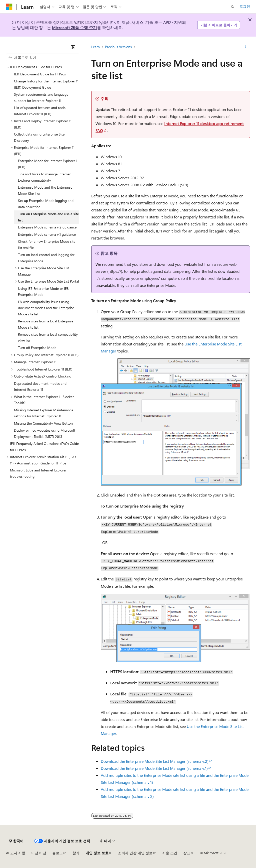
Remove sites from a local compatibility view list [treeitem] (48, 337)
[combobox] (43, 58)
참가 (76, 853)
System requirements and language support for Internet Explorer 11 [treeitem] (41, 97)
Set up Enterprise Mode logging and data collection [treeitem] (46, 204)
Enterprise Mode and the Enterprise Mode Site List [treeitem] (45, 190)
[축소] (73, 47)
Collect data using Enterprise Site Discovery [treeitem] (39, 137)
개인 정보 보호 (97, 853)
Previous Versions (118, 47)
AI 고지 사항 (16, 853)
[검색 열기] (232, 7)
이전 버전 (39, 853)
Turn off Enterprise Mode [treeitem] (37, 348)
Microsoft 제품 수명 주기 (74, 27)
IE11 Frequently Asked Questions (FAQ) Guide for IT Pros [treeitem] (44, 447)
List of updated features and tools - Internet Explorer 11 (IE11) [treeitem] (41, 111)
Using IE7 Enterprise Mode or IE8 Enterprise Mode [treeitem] (43, 292)
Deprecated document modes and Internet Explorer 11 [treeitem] (40, 387)
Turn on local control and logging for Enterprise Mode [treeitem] (46, 258)
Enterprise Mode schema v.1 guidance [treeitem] (47, 234)
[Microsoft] (9, 7)
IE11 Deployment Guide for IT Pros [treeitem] (40, 74)
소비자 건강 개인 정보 (135, 853)
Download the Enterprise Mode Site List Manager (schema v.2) (155, 761)
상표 (187, 853)
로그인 (245, 6)
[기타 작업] (246, 47)
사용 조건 (170, 853)
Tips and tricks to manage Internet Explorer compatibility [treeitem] (44, 177)
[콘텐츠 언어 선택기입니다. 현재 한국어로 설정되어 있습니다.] (16, 841)
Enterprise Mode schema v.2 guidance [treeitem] (47, 227)
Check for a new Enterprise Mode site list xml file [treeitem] (47, 244)
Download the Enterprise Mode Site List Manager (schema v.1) (154, 768)
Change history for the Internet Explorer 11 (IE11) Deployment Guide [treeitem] (46, 84)
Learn (95, 47)
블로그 (57, 853)
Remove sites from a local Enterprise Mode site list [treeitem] (46, 324)
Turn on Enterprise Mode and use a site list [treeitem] (48, 217)
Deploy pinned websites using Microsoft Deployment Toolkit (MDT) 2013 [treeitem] (45, 433)
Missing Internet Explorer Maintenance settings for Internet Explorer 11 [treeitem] (44, 413)
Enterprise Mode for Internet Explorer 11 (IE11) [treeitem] (48, 164)
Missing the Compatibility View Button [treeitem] (43, 423)
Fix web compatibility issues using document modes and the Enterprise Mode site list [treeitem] (46, 308)
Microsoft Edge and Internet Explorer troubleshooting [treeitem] (38, 473)
